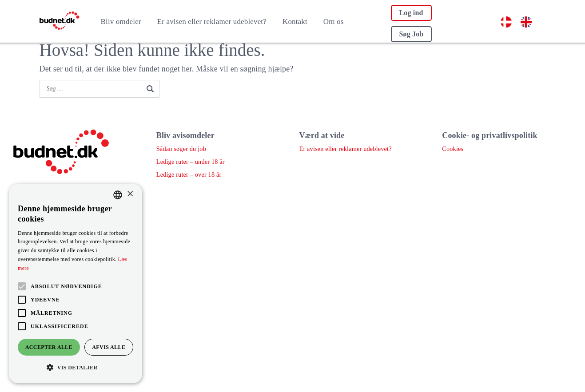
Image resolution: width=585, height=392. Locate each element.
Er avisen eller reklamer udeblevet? (212, 22)
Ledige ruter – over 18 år (188, 175)
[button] (76, 368)
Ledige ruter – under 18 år (190, 162)
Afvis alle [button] (109, 347)
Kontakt (295, 22)
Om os (334, 22)
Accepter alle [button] (49, 347)
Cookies (452, 149)
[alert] (76, 283)
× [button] (130, 194)
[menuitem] (506, 22)
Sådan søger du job (181, 149)
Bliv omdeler (121, 22)
